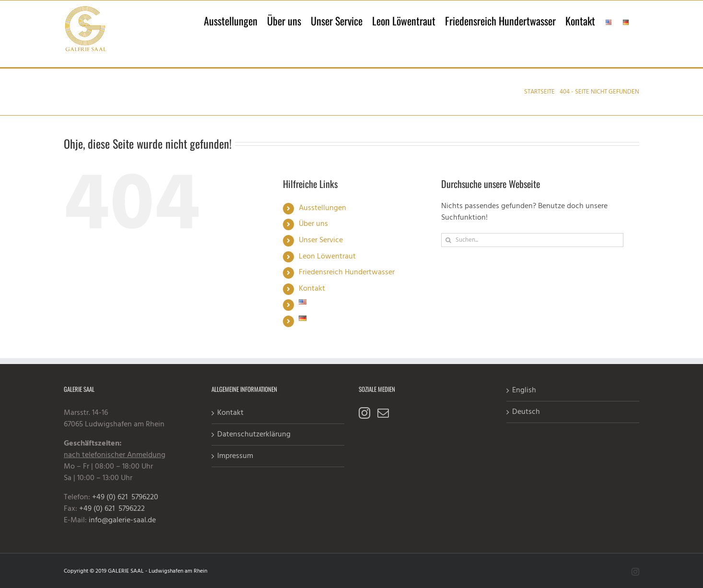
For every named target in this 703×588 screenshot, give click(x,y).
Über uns (313, 224)
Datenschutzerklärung (254, 435)
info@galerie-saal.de (122, 520)
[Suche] (448, 240)
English (524, 390)
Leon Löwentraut (327, 257)
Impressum (235, 456)
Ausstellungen (322, 208)
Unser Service (321, 240)
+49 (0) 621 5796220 (125, 497)
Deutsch (526, 412)
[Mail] (383, 413)
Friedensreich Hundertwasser (347, 272)
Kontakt (312, 289)
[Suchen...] (532, 240)
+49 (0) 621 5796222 (112, 509)
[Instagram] (364, 413)
